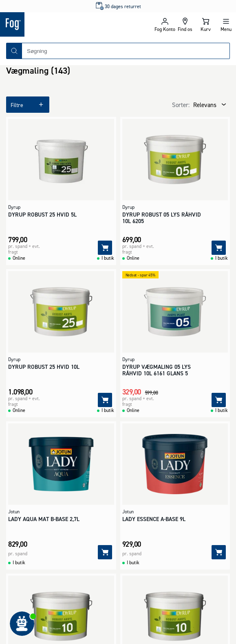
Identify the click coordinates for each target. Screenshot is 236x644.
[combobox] (126, 51)
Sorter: (181, 105)
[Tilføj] (105, 248)
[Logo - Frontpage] (59, 24)
